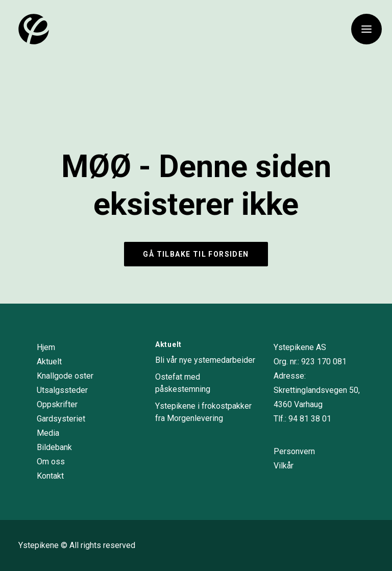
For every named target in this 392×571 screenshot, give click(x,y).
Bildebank (54, 447)
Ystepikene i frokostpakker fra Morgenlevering (203, 412)
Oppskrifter (57, 404)
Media (48, 433)
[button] (366, 29)
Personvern (294, 451)
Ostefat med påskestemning (183, 383)
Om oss (51, 462)
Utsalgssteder (62, 390)
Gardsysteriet (61, 419)
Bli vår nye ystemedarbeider (205, 360)
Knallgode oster (65, 376)
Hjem (46, 347)
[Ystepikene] (34, 29)
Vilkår (284, 466)
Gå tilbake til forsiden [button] (196, 254)
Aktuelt (49, 362)
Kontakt (50, 476)
